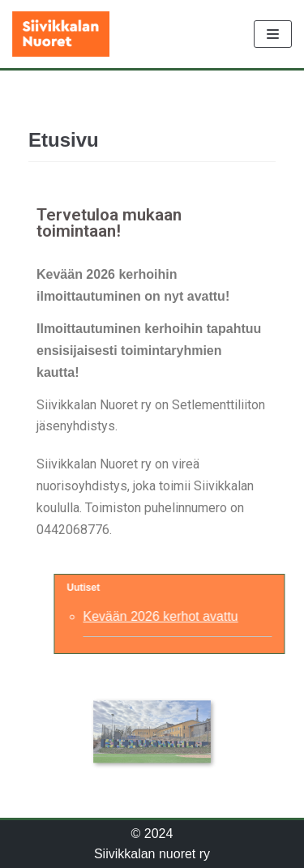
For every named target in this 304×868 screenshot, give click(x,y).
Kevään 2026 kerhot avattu (170, 616)
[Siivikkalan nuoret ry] (61, 34)
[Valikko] (273, 34)
